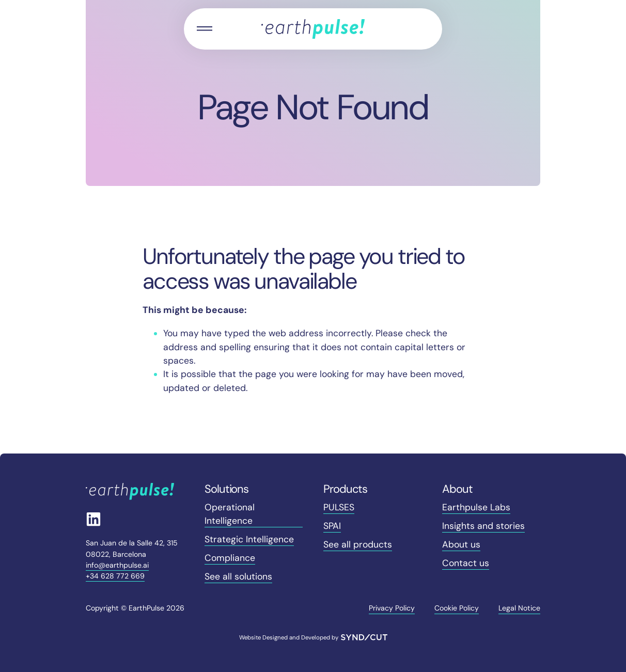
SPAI (332, 526)
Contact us (466, 563)
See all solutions (238, 576)
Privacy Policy (392, 608)
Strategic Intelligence (249, 539)
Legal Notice (519, 608)
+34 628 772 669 (115, 576)
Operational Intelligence (230, 514)
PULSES (339, 507)
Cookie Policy (457, 608)
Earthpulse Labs (476, 507)
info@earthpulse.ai (117, 565)
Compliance (230, 558)
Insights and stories (483, 526)
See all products (358, 544)
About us (461, 544)
